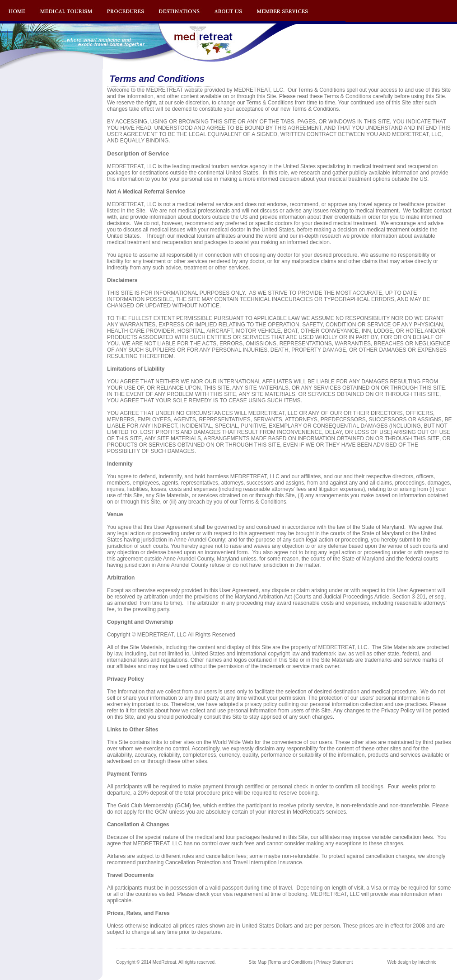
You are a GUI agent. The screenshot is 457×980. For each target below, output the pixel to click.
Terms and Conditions (291, 962)
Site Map (258, 962)
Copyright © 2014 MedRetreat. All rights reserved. (166, 962)
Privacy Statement (334, 962)
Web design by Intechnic (412, 962)
